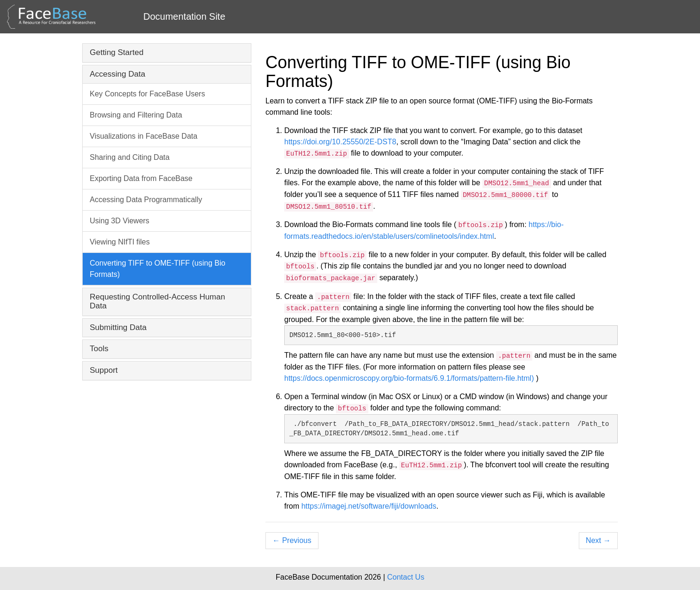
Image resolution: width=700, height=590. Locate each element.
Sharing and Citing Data (130, 157)
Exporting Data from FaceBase (141, 178)
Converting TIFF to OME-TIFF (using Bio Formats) (158, 269)
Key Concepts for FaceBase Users (147, 94)
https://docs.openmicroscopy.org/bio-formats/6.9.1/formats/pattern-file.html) (410, 378)
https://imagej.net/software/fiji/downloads (369, 506)
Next (598, 540)
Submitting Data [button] (118, 327)
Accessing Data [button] (117, 74)
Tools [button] (99, 349)
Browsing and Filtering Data (136, 115)
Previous (292, 540)
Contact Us (406, 577)
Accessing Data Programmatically (146, 200)
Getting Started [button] (117, 52)
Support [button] (104, 370)
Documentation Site (184, 16)
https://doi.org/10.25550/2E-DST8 (340, 142)
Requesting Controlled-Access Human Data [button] (157, 301)
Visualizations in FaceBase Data (144, 136)
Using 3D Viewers (120, 221)
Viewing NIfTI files (120, 242)
